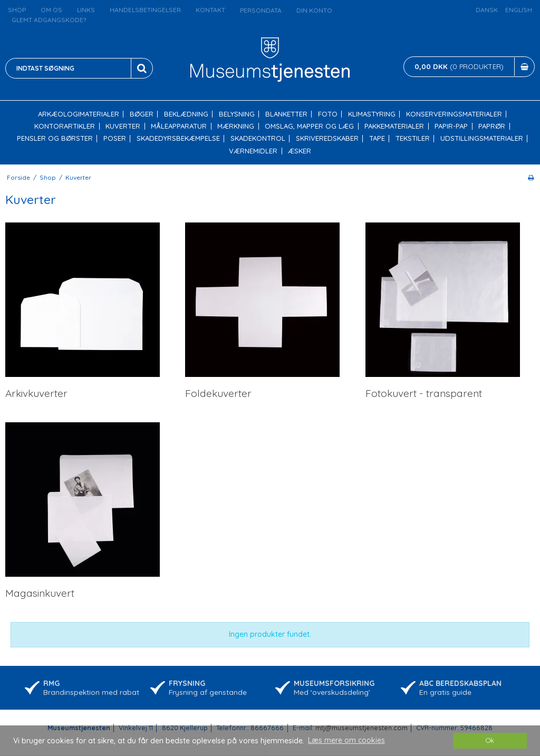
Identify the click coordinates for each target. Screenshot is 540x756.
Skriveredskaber (327, 138)
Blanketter (286, 114)
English (519, 10)
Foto (328, 114)
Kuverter (123, 126)
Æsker (300, 151)
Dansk (487, 10)
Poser (115, 138)
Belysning (237, 114)
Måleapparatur (179, 126)
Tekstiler (413, 138)
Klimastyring (372, 114)
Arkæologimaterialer (79, 114)
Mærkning (236, 126)
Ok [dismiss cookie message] (490, 740)
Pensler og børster (55, 138)
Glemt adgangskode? (49, 20)
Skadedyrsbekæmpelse (178, 138)
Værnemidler (253, 151)
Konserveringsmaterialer (454, 114)
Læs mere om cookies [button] (346, 740)
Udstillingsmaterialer (482, 138)
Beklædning (186, 114)
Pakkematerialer (394, 126)
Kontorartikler (65, 126)
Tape (377, 138)
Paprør (492, 126)
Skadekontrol (258, 138)
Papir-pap (451, 126)
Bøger (142, 114)
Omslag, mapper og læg (309, 126)
